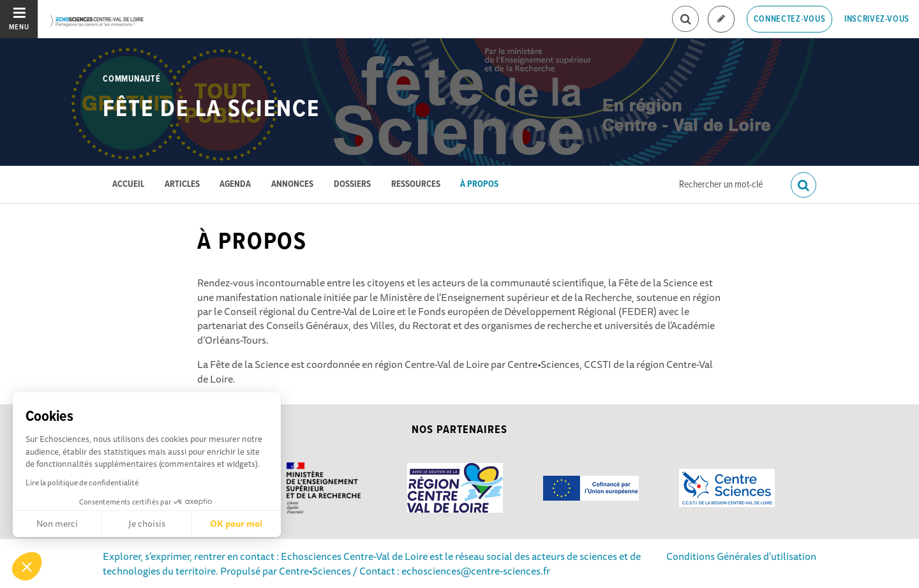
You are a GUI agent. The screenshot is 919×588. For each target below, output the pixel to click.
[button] (27, 566)
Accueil (128, 185)
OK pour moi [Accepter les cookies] (236, 524)
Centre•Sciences (315, 571)
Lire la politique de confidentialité (82, 482)
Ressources (416, 185)
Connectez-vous (790, 19)
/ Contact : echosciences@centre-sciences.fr (451, 571)
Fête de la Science (211, 110)
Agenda (235, 185)
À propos (479, 185)
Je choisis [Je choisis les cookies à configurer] (147, 524)
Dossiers (352, 185)
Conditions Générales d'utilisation (741, 556)
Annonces (292, 185)
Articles (182, 185)
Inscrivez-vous (877, 19)
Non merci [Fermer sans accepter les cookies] (57, 524)
